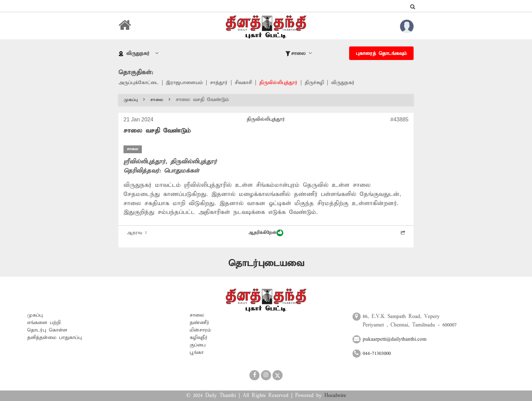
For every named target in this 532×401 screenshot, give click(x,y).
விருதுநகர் (343, 83)
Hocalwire (335, 396)
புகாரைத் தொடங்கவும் (381, 54)
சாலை (160, 100)
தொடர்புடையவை (266, 264)
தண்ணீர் (199, 323)
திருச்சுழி (314, 83)
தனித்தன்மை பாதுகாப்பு (54, 338)
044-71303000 (377, 354)
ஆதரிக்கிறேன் (266, 233)
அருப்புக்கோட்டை (139, 83)
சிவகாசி (243, 83)
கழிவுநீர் (199, 338)
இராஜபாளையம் (184, 83)
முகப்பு (134, 100)
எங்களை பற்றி (44, 323)
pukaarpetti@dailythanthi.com (395, 339)
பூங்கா (197, 353)
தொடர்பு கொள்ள (47, 330)
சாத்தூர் (219, 83)
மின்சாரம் (200, 330)
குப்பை (198, 345)
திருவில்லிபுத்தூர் (278, 83)
